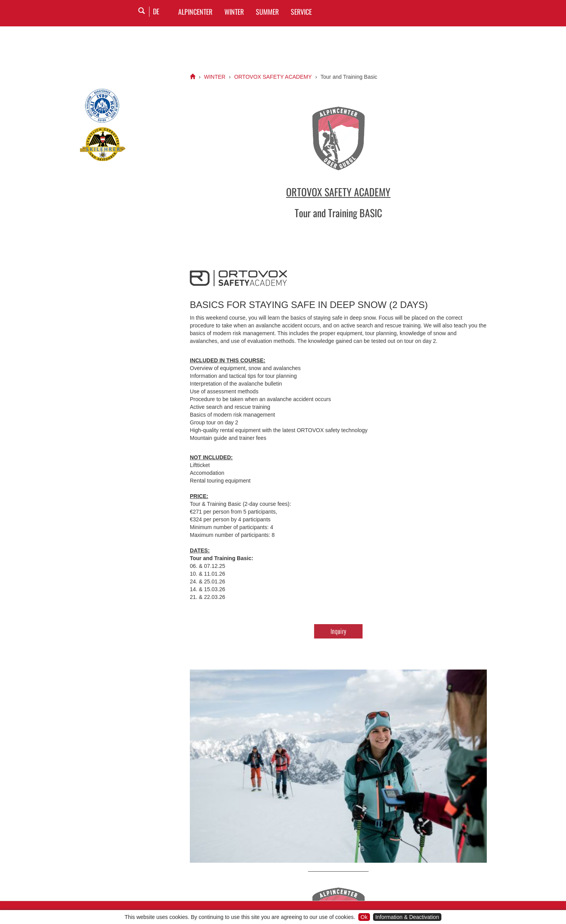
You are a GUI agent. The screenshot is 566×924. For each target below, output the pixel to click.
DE (156, 11)
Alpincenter (195, 12)
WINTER (234, 12)
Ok (364, 917)
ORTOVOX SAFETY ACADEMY (273, 77)
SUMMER (267, 12)
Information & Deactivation (407, 917)
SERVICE (301, 12)
